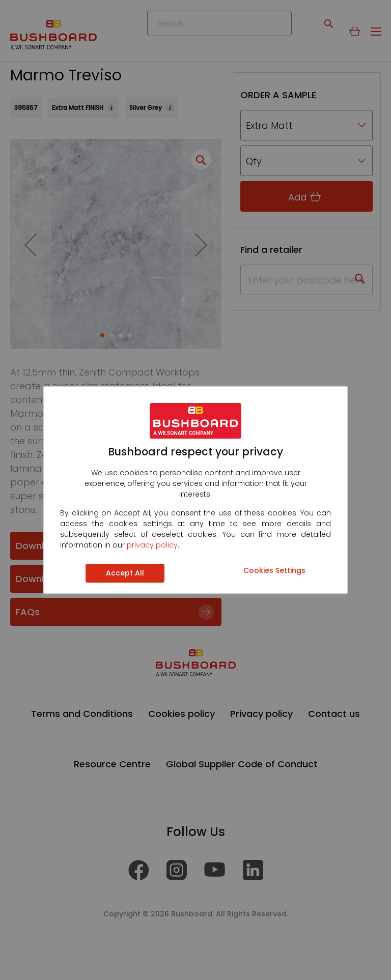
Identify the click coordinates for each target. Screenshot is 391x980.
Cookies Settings (274, 570)
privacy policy (152, 545)
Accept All (125, 573)
